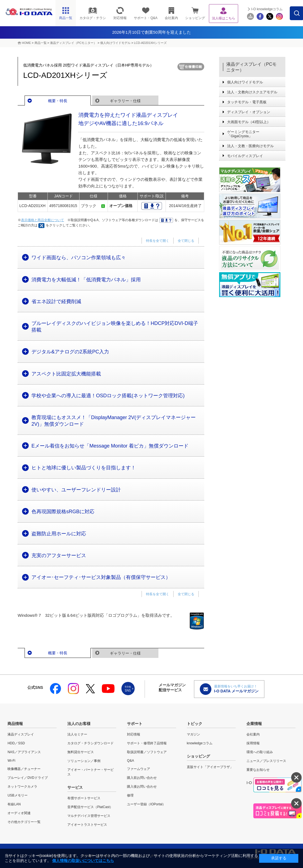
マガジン (193, 734)
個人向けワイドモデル (115, 43)
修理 (130, 795)
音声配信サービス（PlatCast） (90, 807)
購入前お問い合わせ (142, 778)
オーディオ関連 (19, 813)
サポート (135, 724)
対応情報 (134, 734)
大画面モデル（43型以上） (249, 122)
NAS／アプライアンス (24, 752)
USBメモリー (18, 795)
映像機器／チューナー (24, 769)
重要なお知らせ (258, 770)
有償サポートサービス (84, 798)
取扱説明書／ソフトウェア (147, 752)
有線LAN (14, 804)
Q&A (130, 761)
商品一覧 (41, 43)
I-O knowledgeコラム (267, 9)
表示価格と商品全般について (42, 220)
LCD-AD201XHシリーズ (150, 43)
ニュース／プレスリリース (266, 761)
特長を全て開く (158, 241)
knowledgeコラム (200, 743)
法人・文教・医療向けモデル (250, 146)
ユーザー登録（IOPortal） (146, 804)
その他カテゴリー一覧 (24, 822)
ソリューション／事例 (84, 761)
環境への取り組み (260, 752)
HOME (26, 43)
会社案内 (253, 734)
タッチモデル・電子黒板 (247, 102)
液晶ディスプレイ (21, 734)
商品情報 (15, 724)
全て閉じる (186, 241)
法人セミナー (77, 734)
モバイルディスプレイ (245, 156)
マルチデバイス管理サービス (89, 816)
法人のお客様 (79, 724)
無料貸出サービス (81, 752)
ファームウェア (139, 769)
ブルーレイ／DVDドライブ (27, 778)
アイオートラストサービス (87, 825)
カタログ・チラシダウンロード (91, 743)
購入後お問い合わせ (142, 787)
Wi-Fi (11, 761)
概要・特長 (58, 101)
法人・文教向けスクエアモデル (252, 92)
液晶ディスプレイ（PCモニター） (73, 43)
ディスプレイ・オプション (249, 112)
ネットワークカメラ (22, 787)
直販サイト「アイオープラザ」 (210, 767)
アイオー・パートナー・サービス (91, 772)
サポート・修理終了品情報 (147, 743)
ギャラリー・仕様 (125, 101)
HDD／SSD (16, 743)
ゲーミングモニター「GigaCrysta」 (243, 134)
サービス (75, 787)
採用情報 (253, 743)
